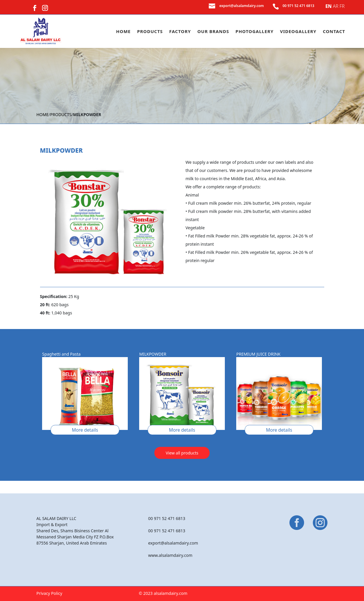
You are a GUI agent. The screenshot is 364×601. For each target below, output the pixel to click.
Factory (180, 32)
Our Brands (213, 32)
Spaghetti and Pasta (61, 354)
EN (329, 6)
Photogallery (255, 32)
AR (335, 6)
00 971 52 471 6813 (298, 6)
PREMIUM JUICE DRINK (258, 354)
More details (85, 430)
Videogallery (298, 32)
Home (123, 32)
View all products (182, 453)
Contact (334, 32)
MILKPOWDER (153, 354)
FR (342, 6)
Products (150, 32)
